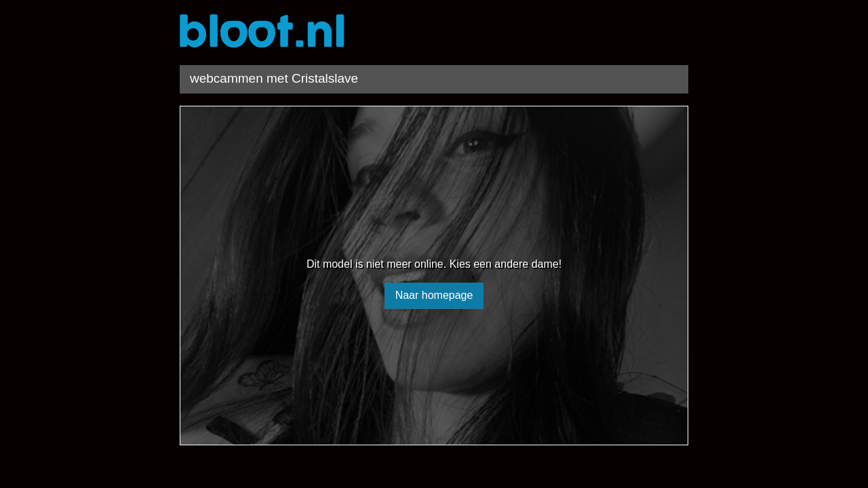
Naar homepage (434, 295)
